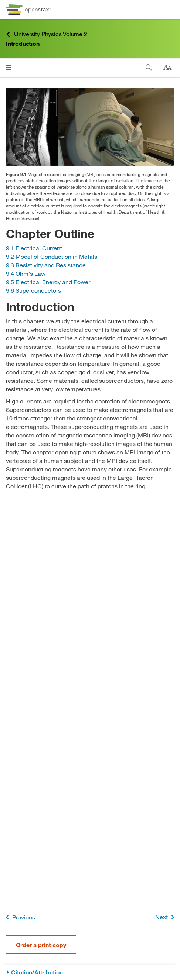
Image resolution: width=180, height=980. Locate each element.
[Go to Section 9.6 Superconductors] (33, 290)
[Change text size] (167, 68)
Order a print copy (41, 945)
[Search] (149, 67)
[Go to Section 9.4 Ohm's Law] (26, 273)
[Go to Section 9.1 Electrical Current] (34, 248)
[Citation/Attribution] (90, 972)
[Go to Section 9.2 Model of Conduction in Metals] (52, 256)
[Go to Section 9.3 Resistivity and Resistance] (46, 265)
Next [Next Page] (166, 917)
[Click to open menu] (8, 67)
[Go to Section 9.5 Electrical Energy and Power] (48, 282)
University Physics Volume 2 (47, 34)
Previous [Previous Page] (19, 917)
